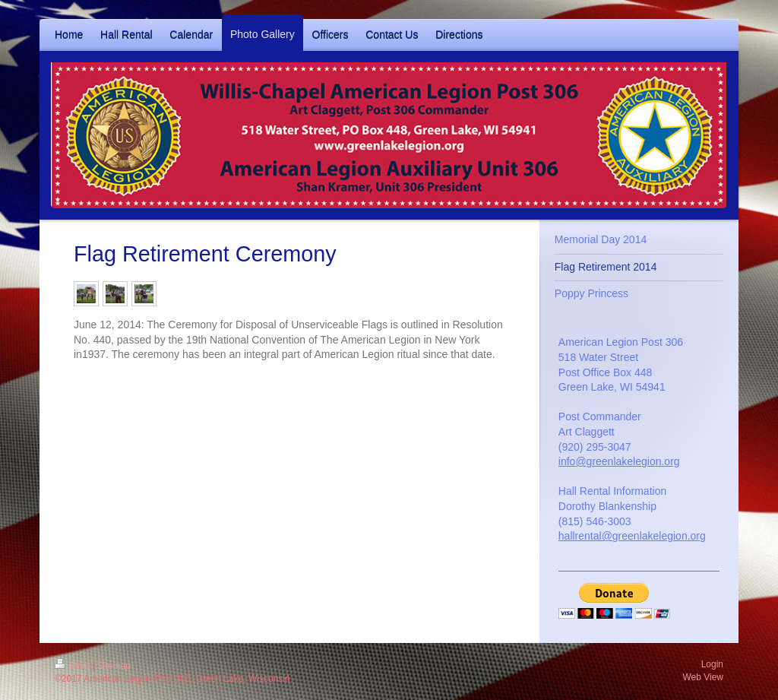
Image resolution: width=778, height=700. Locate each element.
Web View (703, 677)
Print (73, 666)
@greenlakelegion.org (627, 461)
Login (712, 664)
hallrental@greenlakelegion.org (632, 536)
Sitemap (114, 666)
